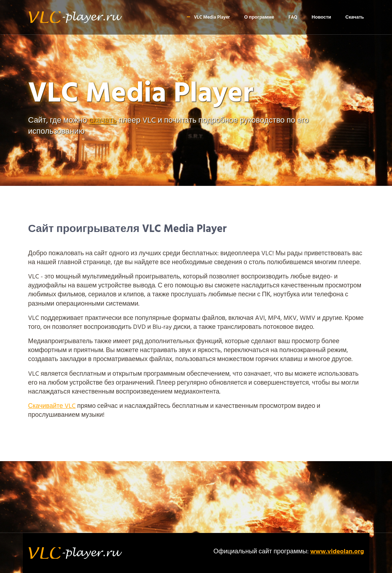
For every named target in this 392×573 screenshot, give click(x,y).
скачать (103, 121)
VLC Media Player (212, 17)
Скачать (355, 17)
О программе (259, 17)
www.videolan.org (337, 552)
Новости (321, 17)
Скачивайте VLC (52, 406)
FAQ (293, 17)
